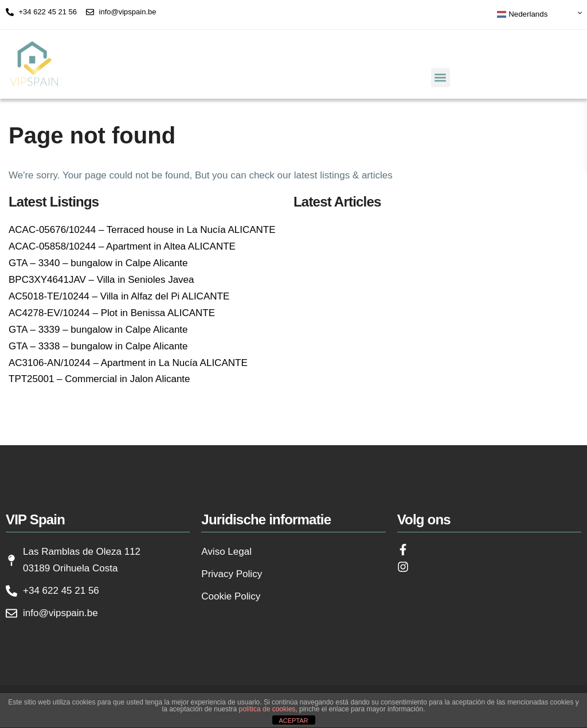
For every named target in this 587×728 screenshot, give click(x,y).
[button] (441, 78)
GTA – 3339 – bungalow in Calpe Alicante (98, 330)
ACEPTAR (293, 721)
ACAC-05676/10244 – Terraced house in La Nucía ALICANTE (142, 230)
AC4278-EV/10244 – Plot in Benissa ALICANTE (112, 313)
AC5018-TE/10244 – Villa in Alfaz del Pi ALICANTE (119, 296)
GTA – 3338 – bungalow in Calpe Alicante (98, 346)
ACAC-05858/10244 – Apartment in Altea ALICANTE (122, 246)
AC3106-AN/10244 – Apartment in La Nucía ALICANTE (128, 363)
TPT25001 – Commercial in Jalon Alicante (99, 379)
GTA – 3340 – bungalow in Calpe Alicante (98, 263)
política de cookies (267, 709)
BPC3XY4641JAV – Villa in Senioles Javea (101, 280)
